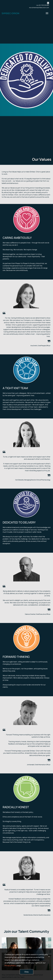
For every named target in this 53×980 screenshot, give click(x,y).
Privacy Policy (10, 966)
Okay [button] (26, 972)
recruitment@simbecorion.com (39, 8)
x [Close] (49, 956)
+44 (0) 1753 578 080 (42, 5)
